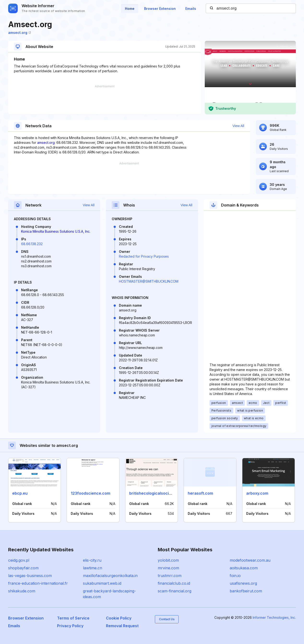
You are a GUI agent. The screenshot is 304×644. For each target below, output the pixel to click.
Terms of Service (73, 618)
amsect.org (20, 33)
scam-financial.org (175, 591)
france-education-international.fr (38, 583)
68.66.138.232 (32, 244)
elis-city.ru (92, 560)
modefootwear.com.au (250, 560)
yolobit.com (168, 560)
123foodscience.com (91, 493)
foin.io (235, 576)
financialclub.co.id (174, 583)
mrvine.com (168, 568)
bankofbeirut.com (246, 591)
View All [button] (238, 126)
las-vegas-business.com (30, 576)
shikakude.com (22, 591)
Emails (191, 9)
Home (130, 9)
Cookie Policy (119, 618)
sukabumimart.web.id (102, 583)
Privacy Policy (70, 626)
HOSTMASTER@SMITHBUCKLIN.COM (149, 281)
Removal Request (122, 626)
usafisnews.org (243, 583)
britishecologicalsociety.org (156, 493)
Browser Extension (160, 9)
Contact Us (167, 619)
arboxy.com (257, 493)
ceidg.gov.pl (19, 560)
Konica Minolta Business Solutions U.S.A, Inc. (56, 231)
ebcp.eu (20, 493)
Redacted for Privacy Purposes (144, 256)
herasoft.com (200, 493)
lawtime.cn (93, 568)
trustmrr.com (170, 576)
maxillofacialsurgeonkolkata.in (110, 576)
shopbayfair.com (23, 568)
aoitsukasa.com (244, 568)
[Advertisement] (105, 100)
